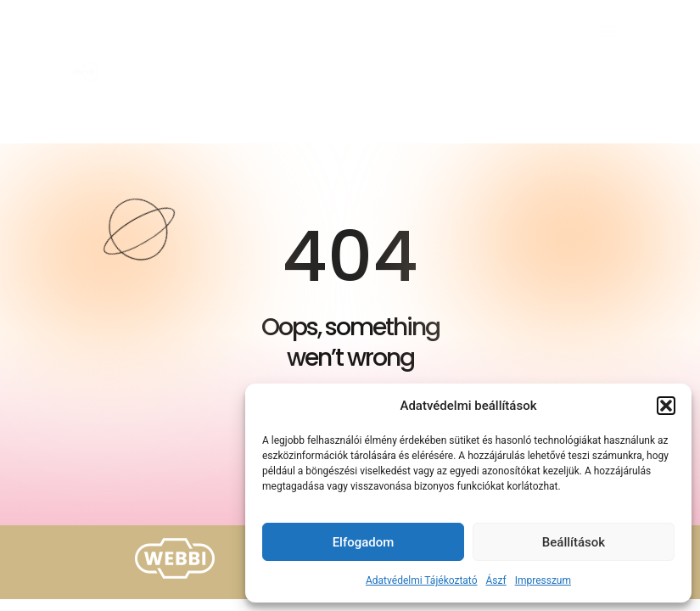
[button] (666, 406)
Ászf (496, 580)
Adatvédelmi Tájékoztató (422, 580)
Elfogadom (364, 542)
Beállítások (574, 542)
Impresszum (543, 580)
